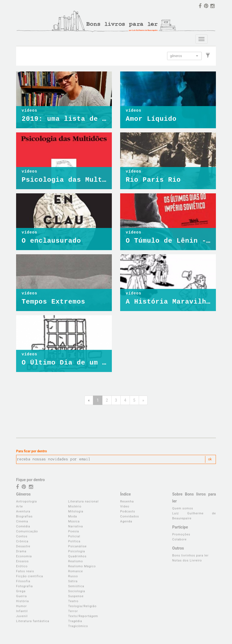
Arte (20, 506)
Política (75, 541)
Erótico (22, 566)
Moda (73, 516)
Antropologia (27, 501)
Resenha (127, 501)
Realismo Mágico (82, 566)
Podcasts (128, 511)
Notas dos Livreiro (187, 560)
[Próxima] (143, 400)
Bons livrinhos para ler (191, 556)
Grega (21, 591)
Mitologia (76, 511)
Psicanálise (78, 546)
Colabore (180, 539)
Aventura (23, 511)
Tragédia (75, 621)
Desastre (23, 546)
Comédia (23, 526)
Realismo (76, 561)
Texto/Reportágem (83, 616)
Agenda (126, 521)
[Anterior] (89, 400)
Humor (22, 606)
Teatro (73, 601)
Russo (73, 576)
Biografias (24, 516)
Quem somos (183, 508)
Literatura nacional (84, 501)
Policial (74, 536)
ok (210, 459)
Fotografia (24, 586)
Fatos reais (25, 571)
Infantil (22, 611)
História (22, 601)
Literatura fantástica (33, 621)
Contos (22, 536)
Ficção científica (30, 576)
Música (74, 521)
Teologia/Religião (83, 606)
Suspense (76, 596)
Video (125, 506)
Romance (76, 571)
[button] (184, 56)
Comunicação (27, 531)
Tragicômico (78, 626)
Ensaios (22, 561)
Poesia (74, 531)
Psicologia (77, 551)
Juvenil (22, 616)
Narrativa (76, 526)
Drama (21, 551)
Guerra (22, 596)
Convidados (130, 516)
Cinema (22, 521)
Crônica (22, 541)
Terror (73, 611)
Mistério (75, 506)
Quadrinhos (77, 556)
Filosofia (23, 581)
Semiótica (76, 586)
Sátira (73, 581)
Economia (24, 556)
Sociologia (77, 591)
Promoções (181, 534)
